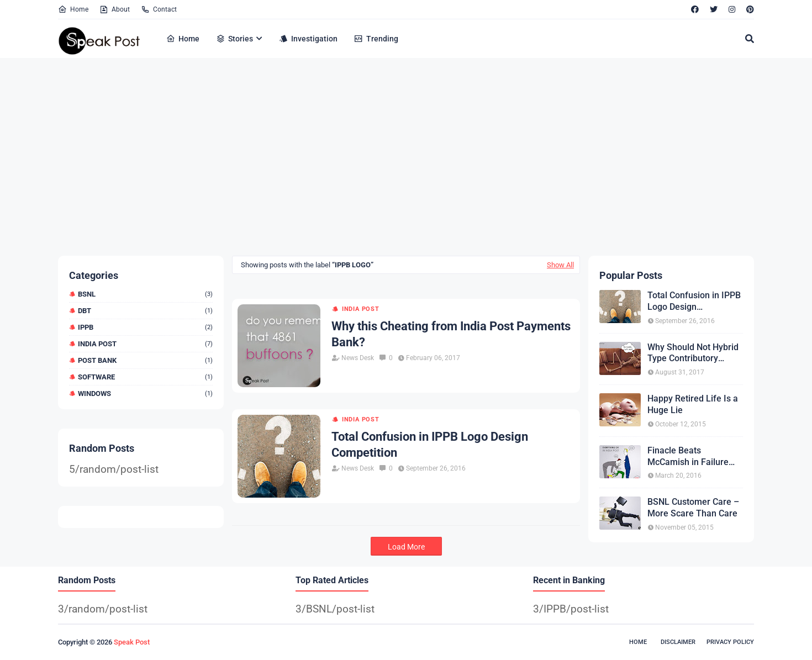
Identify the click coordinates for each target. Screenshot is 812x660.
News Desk (358, 358)
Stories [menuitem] (234, 39)
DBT (145, 311)
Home (73, 9)
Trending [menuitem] (376, 39)
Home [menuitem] (183, 39)
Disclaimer (678, 642)
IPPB (145, 327)
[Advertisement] (389, 156)
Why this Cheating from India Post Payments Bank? (451, 334)
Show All (560, 265)
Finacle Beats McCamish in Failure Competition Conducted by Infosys (694, 457)
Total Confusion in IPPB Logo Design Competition (430, 445)
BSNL (145, 294)
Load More (406, 547)
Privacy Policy (730, 642)
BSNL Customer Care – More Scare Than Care (693, 508)
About (115, 9)
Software (145, 377)
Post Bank (145, 360)
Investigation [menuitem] (308, 39)
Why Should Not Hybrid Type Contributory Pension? (693, 353)
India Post (145, 344)
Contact (159, 9)
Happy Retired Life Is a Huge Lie (693, 404)
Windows (145, 394)
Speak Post (132, 642)
